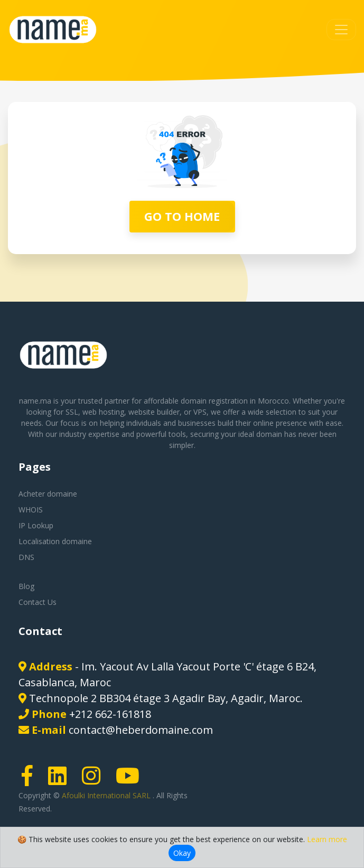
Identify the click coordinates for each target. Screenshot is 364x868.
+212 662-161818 (110, 714)
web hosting (103, 412)
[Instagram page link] (95, 781)
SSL (72, 412)
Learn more (327, 839)
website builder (154, 412)
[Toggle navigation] (341, 30)
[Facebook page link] (31, 781)
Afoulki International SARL (107, 795)
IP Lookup (36, 525)
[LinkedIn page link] (61, 781)
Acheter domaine (48, 494)
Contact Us (38, 602)
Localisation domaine (55, 541)
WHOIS (31, 510)
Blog (26, 586)
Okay (182, 853)
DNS (26, 557)
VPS (200, 412)
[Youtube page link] (131, 781)
